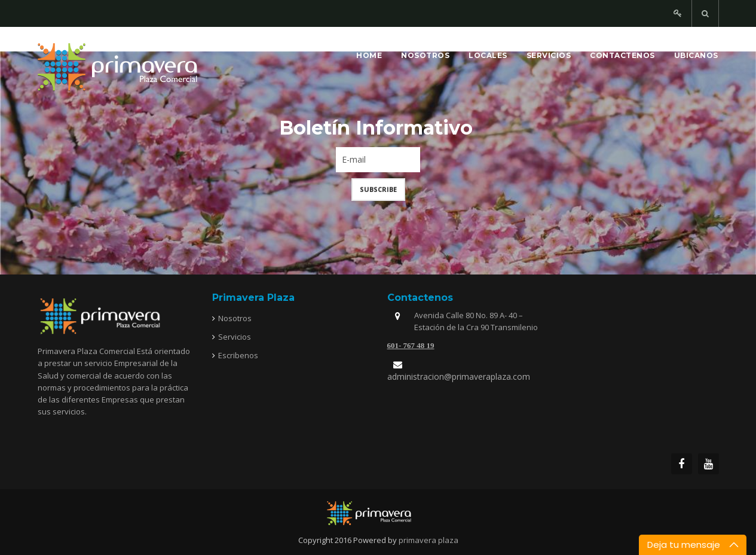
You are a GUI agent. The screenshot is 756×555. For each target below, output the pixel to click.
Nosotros (425, 55)
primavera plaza (428, 540)
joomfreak (378, 513)
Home (369, 55)
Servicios (549, 55)
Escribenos (238, 355)
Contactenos (622, 55)
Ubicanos (696, 55)
